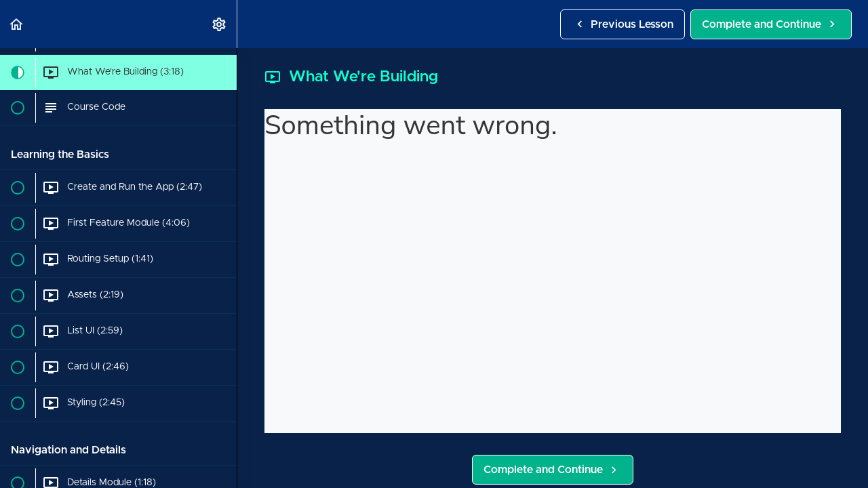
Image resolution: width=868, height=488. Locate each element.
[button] (17, 24)
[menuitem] (220, 24)
